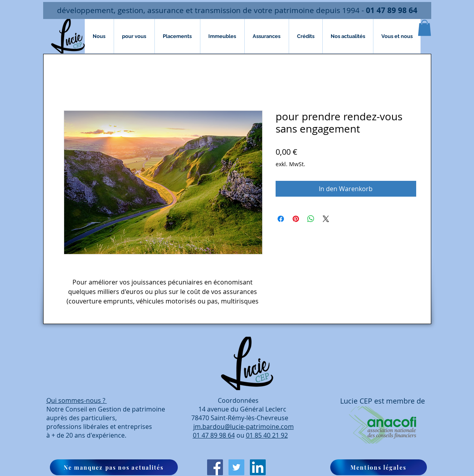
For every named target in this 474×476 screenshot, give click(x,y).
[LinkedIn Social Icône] (258, 467)
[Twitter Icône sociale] (236, 467)
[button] (425, 28)
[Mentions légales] (379, 467)
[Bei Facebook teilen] (281, 219)
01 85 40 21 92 (267, 435)
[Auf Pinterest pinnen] (296, 219)
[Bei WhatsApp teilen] (311, 219)
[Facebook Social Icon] (215, 467)
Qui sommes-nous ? (77, 400)
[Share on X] (326, 219)
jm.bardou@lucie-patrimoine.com (244, 427)
